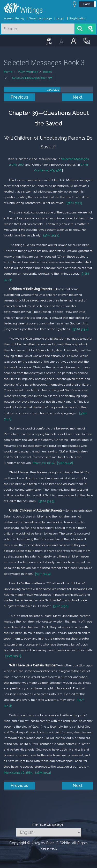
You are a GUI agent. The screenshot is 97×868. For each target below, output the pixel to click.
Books (47, 72)
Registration (78, 18)
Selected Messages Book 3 (32, 78)
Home (8, 72)
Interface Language (47, 824)
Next (78, 97)
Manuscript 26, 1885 (18, 773)
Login (61, 18)
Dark (87, 4)
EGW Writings (28, 72)
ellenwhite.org (14, 18)
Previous (20, 97)
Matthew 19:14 (43, 463)
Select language (40, 18)
